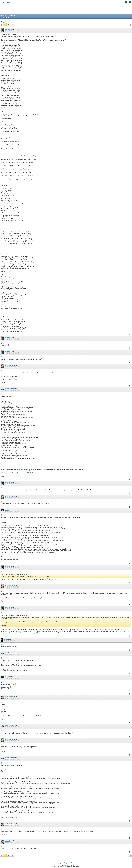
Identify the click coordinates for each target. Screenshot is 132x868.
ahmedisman (9, 365)
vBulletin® (66, 865)
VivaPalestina (9, 389)
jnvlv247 (8, 29)
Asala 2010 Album (9, 17)
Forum (3, 2)
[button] (5, 25)
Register (67, 863)
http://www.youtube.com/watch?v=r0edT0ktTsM (17, 473)
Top (72, 863)
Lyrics (9, 2)
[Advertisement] (14, 9)
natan (6, 639)
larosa (7, 510)
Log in (61, 863)
